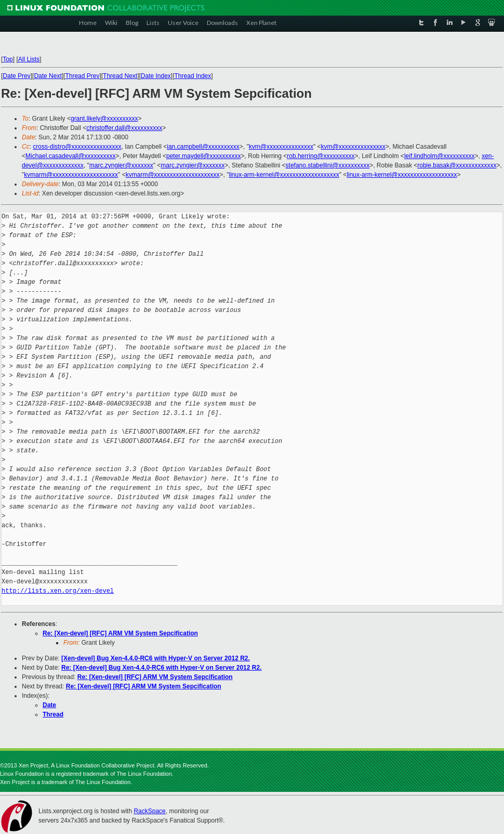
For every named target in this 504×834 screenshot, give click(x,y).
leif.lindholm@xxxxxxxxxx (440, 156)
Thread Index (193, 76)
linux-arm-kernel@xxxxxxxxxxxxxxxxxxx (284, 175)
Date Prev (16, 76)
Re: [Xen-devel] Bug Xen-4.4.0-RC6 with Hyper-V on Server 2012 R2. (161, 668)
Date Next (48, 76)
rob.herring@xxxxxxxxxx (321, 156)
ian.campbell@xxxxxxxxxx (203, 147)
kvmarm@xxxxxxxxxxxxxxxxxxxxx (71, 175)
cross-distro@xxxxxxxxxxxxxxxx (77, 147)
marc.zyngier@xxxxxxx (121, 165)
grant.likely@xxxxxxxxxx (104, 119)
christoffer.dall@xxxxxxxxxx (124, 128)
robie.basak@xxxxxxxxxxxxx (457, 165)
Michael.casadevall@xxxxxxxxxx (71, 156)
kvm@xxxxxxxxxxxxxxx (281, 147)
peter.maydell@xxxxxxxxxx (204, 156)
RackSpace (149, 811)
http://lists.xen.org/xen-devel (58, 591)
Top (8, 59)
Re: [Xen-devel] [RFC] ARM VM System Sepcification (120, 633)
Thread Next (120, 76)
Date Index (156, 76)
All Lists (29, 59)
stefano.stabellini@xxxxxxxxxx (328, 165)
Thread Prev (82, 76)
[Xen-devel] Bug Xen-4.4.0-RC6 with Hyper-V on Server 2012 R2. (156, 658)
